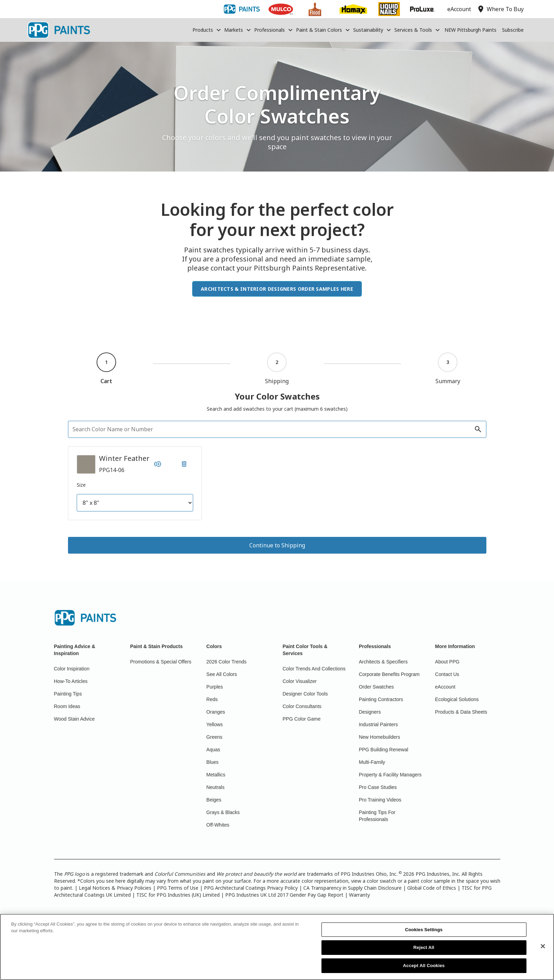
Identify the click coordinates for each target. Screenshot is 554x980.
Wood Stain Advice (74, 719)
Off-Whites (218, 825)
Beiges (214, 800)
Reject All (424, 952)
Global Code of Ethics (432, 888)
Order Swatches (376, 687)
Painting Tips (68, 694)
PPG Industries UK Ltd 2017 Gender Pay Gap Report (284, 895)
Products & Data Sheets (461, 712)
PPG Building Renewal (384, 750)
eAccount (445, 687)
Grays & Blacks (223, 812)
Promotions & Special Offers (161, 662)
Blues (213, 762)
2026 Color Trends (226, 662)
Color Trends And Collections (314, 669)
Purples (215, 687)
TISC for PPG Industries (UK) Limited (178, 895)
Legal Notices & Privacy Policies (115, 888)
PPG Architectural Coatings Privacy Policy (251, 888)
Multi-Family (372, 762)
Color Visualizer (300, 681)
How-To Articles (71, 681)
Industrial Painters (378, 724)
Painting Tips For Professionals (377, 816)
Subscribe (513, 30)
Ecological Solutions (457, 699)
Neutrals (215, 787)
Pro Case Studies (378, 787)
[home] (59, 30)
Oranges (216, 712)
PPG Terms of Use (178, 888)
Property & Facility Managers (390, 775)
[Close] (543, 950)
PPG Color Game (302, 719)
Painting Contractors (381, 699)
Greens (214, 737)
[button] (207, 30)
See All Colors (222, 674)
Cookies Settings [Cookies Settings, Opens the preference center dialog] (424, 934)
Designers (370, 712)
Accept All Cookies (424, 970)
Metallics (216, 775)
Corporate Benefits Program (389, 674)
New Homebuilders (379, 737)
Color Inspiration (72, 669)
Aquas (213, 750)
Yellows (215, 724)
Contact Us (447, 674)
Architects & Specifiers (383, 662)
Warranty (359, 895)
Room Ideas (67, 706)
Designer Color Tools (305, 694)
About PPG (447, 662)
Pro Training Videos (380, 800)
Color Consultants (302, 706)
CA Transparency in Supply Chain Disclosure (352, 888)
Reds (212, 699)
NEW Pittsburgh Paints (470, 30)
